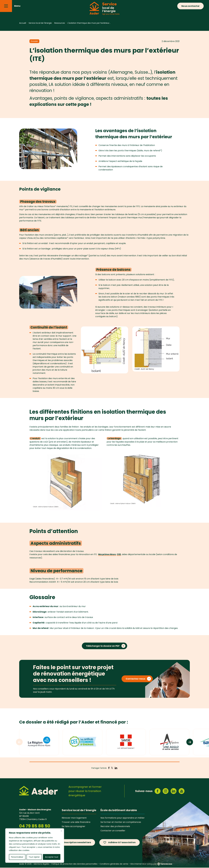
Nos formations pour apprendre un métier (123, 818)
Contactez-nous (135, 679)
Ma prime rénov (107, 554)
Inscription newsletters (78, 843)
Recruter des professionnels (115, 827)
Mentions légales (42, 864)
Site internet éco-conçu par (151, 864)
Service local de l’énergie (79, 811)
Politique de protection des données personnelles (74, 864)
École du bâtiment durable (119, 811)
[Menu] (6, 6)
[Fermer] (61, 831)
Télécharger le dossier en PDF (103, 646)
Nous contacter (190, 6)
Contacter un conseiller (113, 831)
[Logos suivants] (190, 743)
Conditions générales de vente (114, 864)
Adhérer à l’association (122, 843)
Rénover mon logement (74, 818)
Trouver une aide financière (76, 822)
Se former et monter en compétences (121, 822)
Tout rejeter (34, 857)
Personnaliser (17, 857)
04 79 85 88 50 (35, 826)
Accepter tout (52, 857)
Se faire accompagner (74, 827)
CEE (119, 554)
